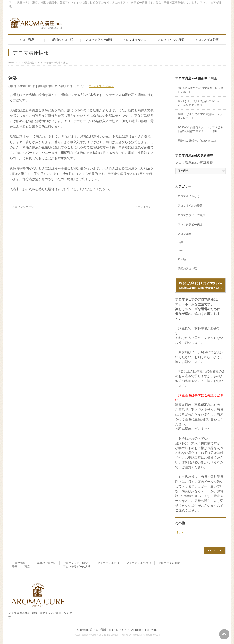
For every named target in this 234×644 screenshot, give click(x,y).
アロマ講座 (184, 234)
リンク (180, 533)
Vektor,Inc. (139, 635)
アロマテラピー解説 (190, 225)
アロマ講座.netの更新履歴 (194, 163)
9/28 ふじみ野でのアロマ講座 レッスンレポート (200, 116)
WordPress (96, 635)
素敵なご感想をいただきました (197, 141)
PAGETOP (215, 550)
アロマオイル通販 (169, 563)
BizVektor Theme (117, 635)
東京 (181, 250)
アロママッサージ (21, 207)
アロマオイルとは (189, 196)
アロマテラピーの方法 (101, 86)
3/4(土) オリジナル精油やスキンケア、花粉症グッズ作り (199, 103)
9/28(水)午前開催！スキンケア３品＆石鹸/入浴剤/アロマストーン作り (200, 129)
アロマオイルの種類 (190, 206)
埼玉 (181, 242)
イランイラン (145, 207)
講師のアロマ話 (187, 269)
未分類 (182, 259)
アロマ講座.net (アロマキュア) (112, 630)
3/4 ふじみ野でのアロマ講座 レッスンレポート (200, 90)
